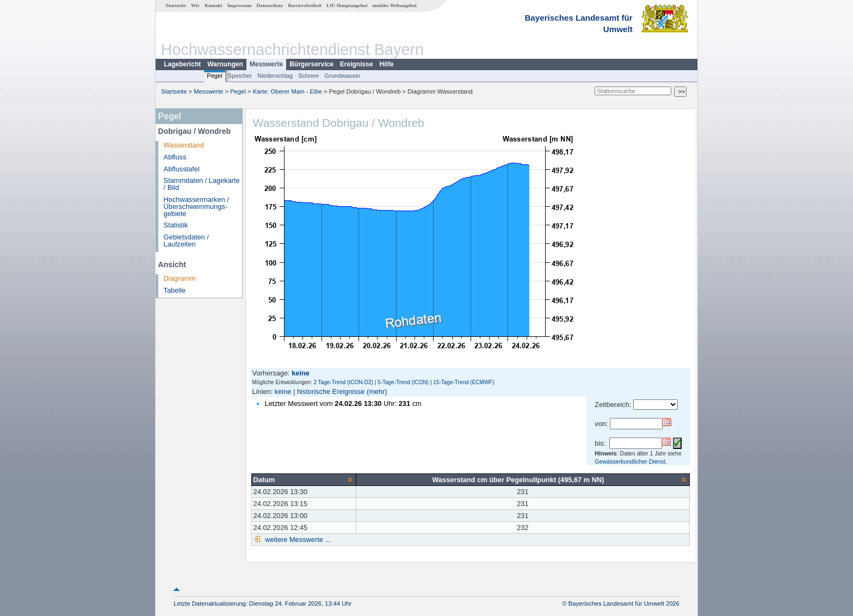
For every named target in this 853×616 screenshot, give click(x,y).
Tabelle (175, 290)
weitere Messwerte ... (297, 540)
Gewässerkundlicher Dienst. (631, 461)
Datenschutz (270, 5)
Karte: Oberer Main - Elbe (288, 91)
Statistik (176, 225)
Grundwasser (342, 76)
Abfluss (175, 157)
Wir (195, 5)
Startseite (176, 5)
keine (283, 392)
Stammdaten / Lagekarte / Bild (202, 184)
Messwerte (266, 64)
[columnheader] (304, 479)
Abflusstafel (182, 169)
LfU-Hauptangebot (347, 5)
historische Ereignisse (331, 392)
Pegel (215, 76)
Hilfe (387, 64)
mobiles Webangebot (395, 5)
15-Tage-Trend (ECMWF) (463, 382)
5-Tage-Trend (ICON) (403, 382)
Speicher (240, 76)
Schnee (308, 76)
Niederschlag (275, 76)
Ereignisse (357, 64)
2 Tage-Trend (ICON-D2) (343, 382)
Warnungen (225, 64)
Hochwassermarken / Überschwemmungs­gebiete (196, 207)
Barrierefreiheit (305, 5)
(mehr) (377, 392)
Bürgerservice (311, 64)
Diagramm (180, 278)
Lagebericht (182, 64)
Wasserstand (184, 145)
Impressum (239, 5)
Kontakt (214, 5)
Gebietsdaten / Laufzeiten (186, 241)
